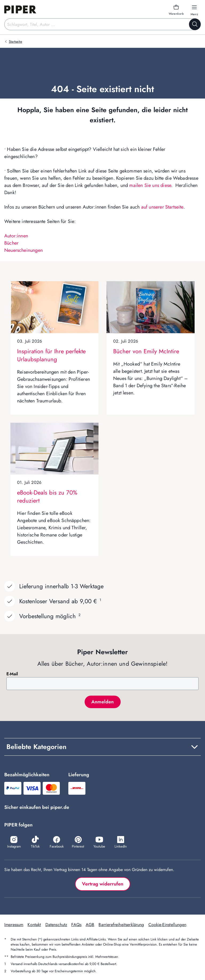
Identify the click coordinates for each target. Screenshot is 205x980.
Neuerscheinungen (23, 250)
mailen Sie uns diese (150, 185)
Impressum (14, 925)
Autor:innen (16, 236)
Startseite (15, 42)
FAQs (76, 925)
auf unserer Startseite (162, 207)
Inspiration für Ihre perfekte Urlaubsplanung (51, 355)
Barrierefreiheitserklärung (121, 925)
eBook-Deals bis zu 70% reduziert (47, 496)
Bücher (11, 243)
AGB (90, 925)
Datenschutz (56, 925)
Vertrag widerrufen (103, 884)
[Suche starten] (195, 24)
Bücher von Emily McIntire (146, 351)
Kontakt (34, 925)
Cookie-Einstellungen (167, 925)
